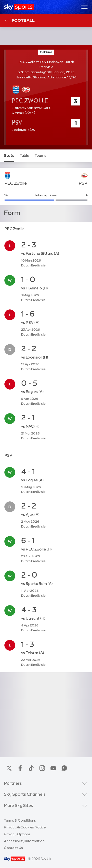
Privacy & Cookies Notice (25, 827)
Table (24, 156)
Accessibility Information (24, 841)
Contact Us (13, 848)
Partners (13, 783)
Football (19, 21)
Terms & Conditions (20, 820)
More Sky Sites (19, 805)
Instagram (42, 768)
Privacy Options (17, 834)
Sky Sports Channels (25, 794)
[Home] (19, 7)
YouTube (53, 768)
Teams (40, 156)
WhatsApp (64, 768)
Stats (9, 156)
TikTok (31, 768)
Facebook (20, 768)
